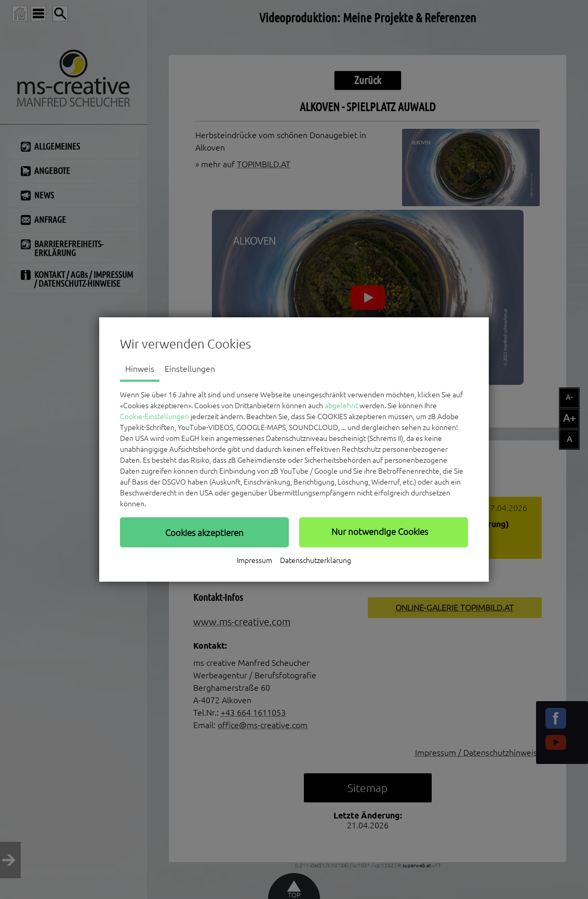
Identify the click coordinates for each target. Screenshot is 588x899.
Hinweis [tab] (140, 369)
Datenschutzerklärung (316, 560)
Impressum (255, 560)
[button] (204, 532)
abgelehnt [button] (341, 406)
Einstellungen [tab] (190, 369)
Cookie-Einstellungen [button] (155, 417)
